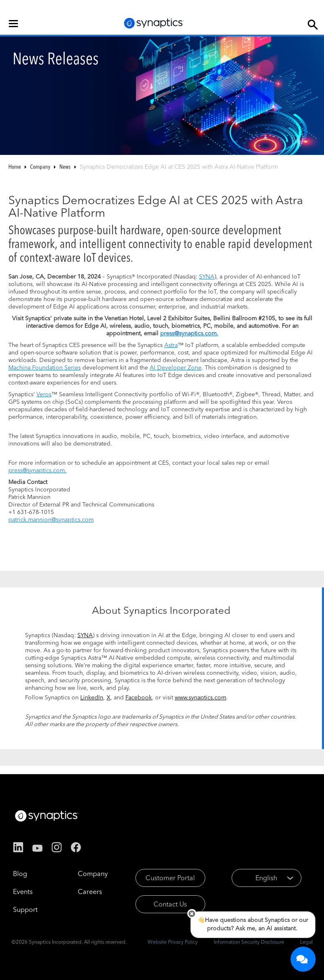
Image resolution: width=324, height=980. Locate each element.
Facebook (139, 697)
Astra (171, 345)
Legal (306, 942)
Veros (44, 394)
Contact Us (170, 904)
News (65, 167)
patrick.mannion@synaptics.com (51, 519)
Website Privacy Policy (173, 942)
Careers (90, 891)
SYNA (207, 276)
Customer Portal (170, 878)
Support (25, 909)
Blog (20, 874)
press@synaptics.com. (37, 470)
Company (40, 167)
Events (23, 891)
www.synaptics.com (200, 697)
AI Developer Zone (176, 367)
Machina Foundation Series (45, 367)
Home (15, 167)
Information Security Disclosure (249, 942)
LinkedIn (92, 697)
